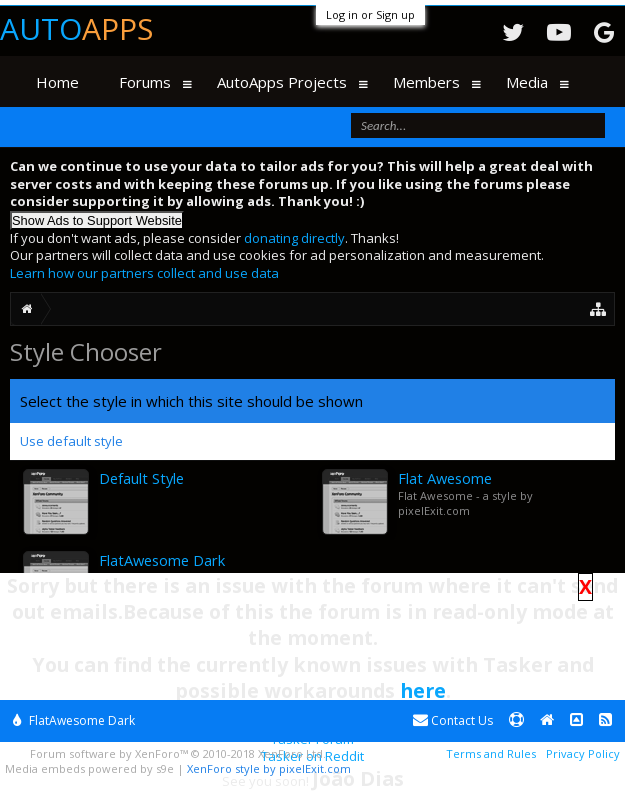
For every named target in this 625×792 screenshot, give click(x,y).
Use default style (71, 441)
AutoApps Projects (282, 82)
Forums (145, 82)
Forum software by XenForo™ (178, 753)
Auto (76, 28)
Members (426, 82)
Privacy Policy (583, 753)
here (423, 690)
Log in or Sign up (370, 14)
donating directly (294, 238)
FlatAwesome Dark (74, 720)
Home (57, 82)
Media (527, 82)
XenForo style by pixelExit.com (269, 768)
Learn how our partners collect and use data (144, 273)
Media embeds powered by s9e (89, 768)
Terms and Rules (491, 753)
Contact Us (453, 720)
